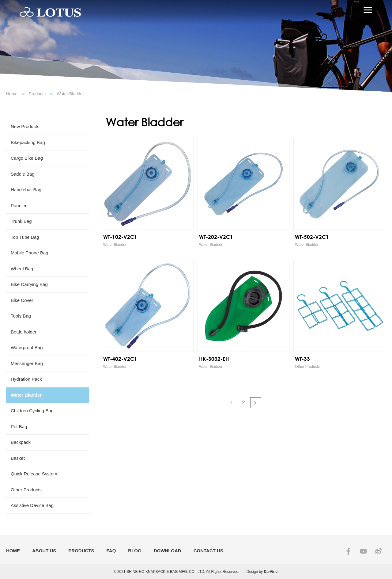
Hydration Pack (26, 379)
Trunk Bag (21, 221)
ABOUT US (44, 551)
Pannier (19, 206)
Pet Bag (19, 427)
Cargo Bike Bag (27, 158)
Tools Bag (21, 316)
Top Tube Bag (25, 237)
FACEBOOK (348, 551)
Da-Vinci (271, 572)
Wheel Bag (22, 269)
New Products (25, 126)
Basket (18, 458)
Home (12, 94)
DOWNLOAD (168, 551)
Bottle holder (24, 332)
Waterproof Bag (27, 347)
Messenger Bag (27, 363)
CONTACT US (208, 551)
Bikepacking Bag (28, 142)
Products (37, 94)
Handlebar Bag (26, 190)
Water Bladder (70, 94)
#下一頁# (256, 403)
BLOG (135, 551)
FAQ (111, 551)
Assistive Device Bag (32, 505)
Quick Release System (34, 474)
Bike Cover (22, 300)
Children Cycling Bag (32, 411)
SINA (378, 551)
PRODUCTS (81, 551)
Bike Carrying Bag (29, 284)
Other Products (26, 490)
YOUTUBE (363, 551)
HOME (13, 551)
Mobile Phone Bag (30, 253)
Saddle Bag (23, 174)
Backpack (21, 442)
